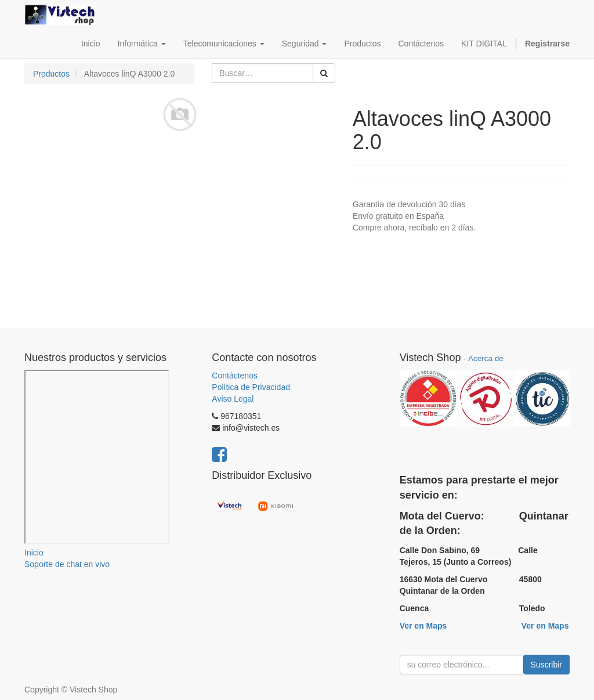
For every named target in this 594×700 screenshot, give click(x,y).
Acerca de (486, 358)
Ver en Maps (423, 626)
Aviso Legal (233, 399)
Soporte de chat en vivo (67, 564)
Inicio (34, 553)
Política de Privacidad (251, 387)
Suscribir (546, 665)
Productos (51, 74)
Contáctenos (235, 376)
